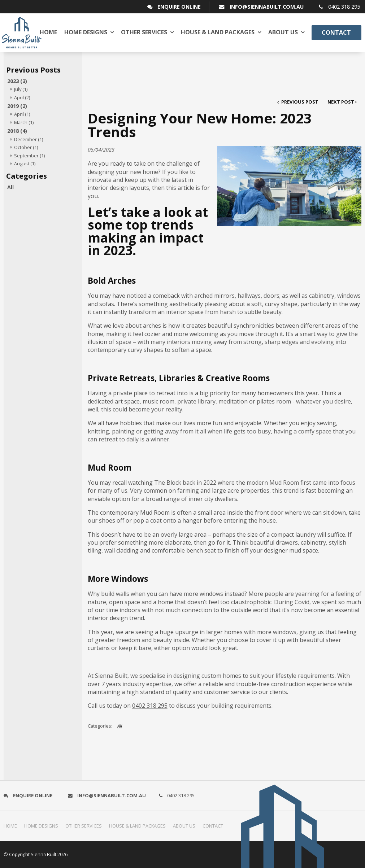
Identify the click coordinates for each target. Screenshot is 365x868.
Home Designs (86, 32)
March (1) (24, 122)
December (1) (29, 139)
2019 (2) (17, 106)
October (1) (26, 147)
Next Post (341, 102)
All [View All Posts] (10, 187)
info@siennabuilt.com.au (267, 7)
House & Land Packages (218, 32)
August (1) (25, 163)
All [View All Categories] (120, 726)
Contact (336, 32)
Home (48, 32)
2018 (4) (17, 131)
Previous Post (299, 102)
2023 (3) (17, 81)
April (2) (22, 97)
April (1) (22, 114)
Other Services (144, 32)
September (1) (29, 156)
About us (283, 32)
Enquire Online (179, 7)
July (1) (21, 89)
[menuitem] (12, 826)
